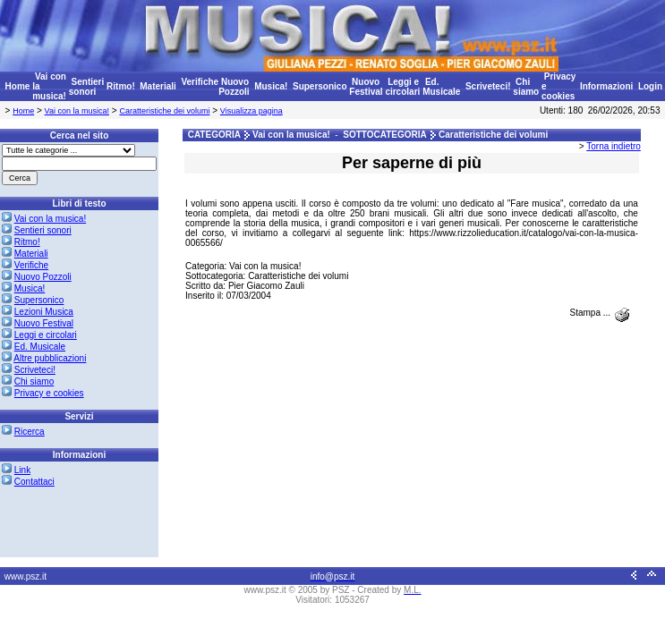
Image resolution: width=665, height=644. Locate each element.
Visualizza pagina (252, 111)
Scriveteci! (488, 86)
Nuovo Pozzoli (234, 87)
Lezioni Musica (44, 312)
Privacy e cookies (49, 393)
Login (650, 86)
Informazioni (606, 86)
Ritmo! (121, 86)
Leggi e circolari (402, 87)
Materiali (158, 86)
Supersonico (320, 86)
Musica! (271, 86)
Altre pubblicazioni (50, 358)
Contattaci (34, 482)
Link (22, 470)
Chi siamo (526, 87)
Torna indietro (614, 146)
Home (18, 86)
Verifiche (200, 82)
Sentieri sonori (86, 87)
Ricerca (30, 432)
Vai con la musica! (77, 111)
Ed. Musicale (441, 87)
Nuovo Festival (366, 87)
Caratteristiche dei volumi (164, 111)
